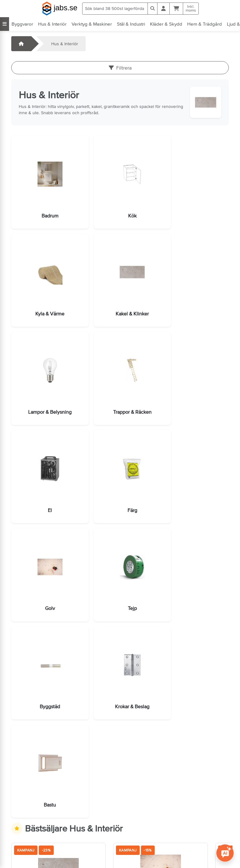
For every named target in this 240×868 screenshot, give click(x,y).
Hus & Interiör (52, 24)
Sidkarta (135, 837)
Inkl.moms (191, 8)
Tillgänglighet (140, 854)
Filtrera (120, 68)
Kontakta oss (27, 819)
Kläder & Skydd (166, 24)
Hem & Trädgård (205, 24)
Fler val (70, 717)
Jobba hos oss (29, 837)
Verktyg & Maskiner (92, 24)
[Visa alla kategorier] (5, 24)
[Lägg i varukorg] (27, 718)
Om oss (135, 828)
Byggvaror (22, 24)
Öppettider (25, 828)
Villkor (133, 819)
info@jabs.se (27, 846)
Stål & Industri (131, 24)
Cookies (135, 846)
